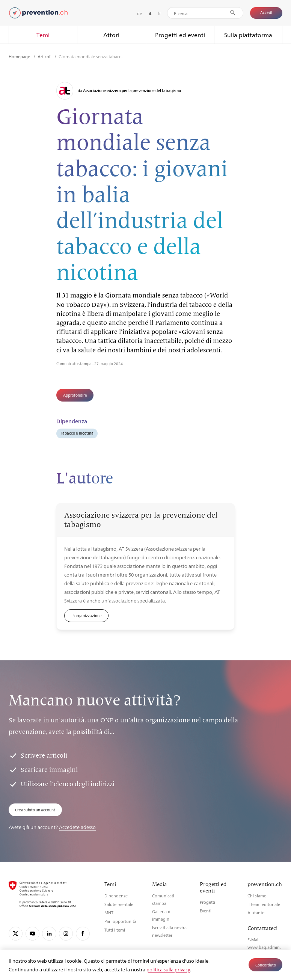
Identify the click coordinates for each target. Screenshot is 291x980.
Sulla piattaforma (248, 35)
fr (159, 13)
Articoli (45, 56)
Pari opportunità (120, 921)
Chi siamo (257, 896)
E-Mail (253, 940)
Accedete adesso (77, 827)
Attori (111, 35)
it (150, 13)
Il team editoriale (264, 904)
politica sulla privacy (168, 969)
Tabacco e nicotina (77, 433)
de (139, 13)
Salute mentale (119, 904)
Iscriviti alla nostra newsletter (169, 931)
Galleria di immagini (162, 915)
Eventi (206, 911)
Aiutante (256, 913)
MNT (109, 913)
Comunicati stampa (163, 899)
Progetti (207, 902)
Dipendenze (116, 896)
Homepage (20, 56)
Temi (43, 35)
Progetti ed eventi (180, 35)
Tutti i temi (115, 930)
